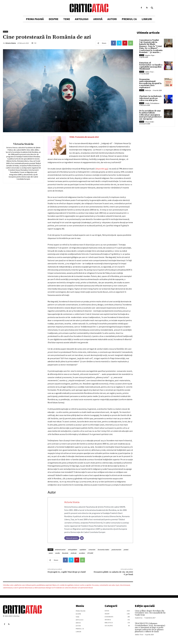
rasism (51, 553)
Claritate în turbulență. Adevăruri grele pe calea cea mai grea (151, 98)
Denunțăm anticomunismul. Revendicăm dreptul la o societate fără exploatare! (150, 83)
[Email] (82, 538)
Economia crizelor (103, 550)
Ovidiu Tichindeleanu (152, 103)
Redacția (148, 90)
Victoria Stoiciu (11, 43)
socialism (82, 553)
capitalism (83, 550)
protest (126, 550)
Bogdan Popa (150, 55)
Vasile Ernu (139, 618)
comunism (92, 550)
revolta (57, 553)
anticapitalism (72, 550)
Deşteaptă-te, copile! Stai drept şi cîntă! (67, 572)
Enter (6, 32)
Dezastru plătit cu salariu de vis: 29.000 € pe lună (113, 573)
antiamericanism (60, 550)
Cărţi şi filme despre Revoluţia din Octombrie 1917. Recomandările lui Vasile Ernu (150, 613)
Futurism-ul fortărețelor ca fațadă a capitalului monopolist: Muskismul (151, 66)
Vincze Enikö (149, 122)
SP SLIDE (90, 553)
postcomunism (116, 550)
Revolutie (65, 553)
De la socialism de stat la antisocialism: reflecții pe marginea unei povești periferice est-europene (150, 115)
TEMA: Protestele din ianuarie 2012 (84, 137)
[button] (152, 8)
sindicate (73, 553)
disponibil (102, 169)
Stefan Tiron (149, 72)
